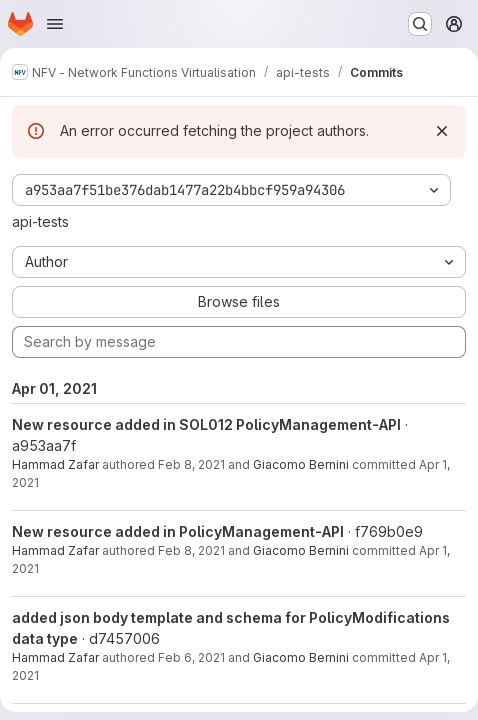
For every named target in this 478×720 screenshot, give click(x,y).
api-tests (40, 221)
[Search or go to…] (420, 24)
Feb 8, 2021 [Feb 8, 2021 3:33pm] (191, 464)
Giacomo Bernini (301, 464)
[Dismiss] (442, 131)
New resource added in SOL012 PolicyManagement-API (206, 424)
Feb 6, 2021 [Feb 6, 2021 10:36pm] (191, 657)
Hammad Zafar (55, 464)
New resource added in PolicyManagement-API (178, 531)
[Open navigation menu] (55, 24)
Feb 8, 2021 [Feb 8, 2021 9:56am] (191, 550)
